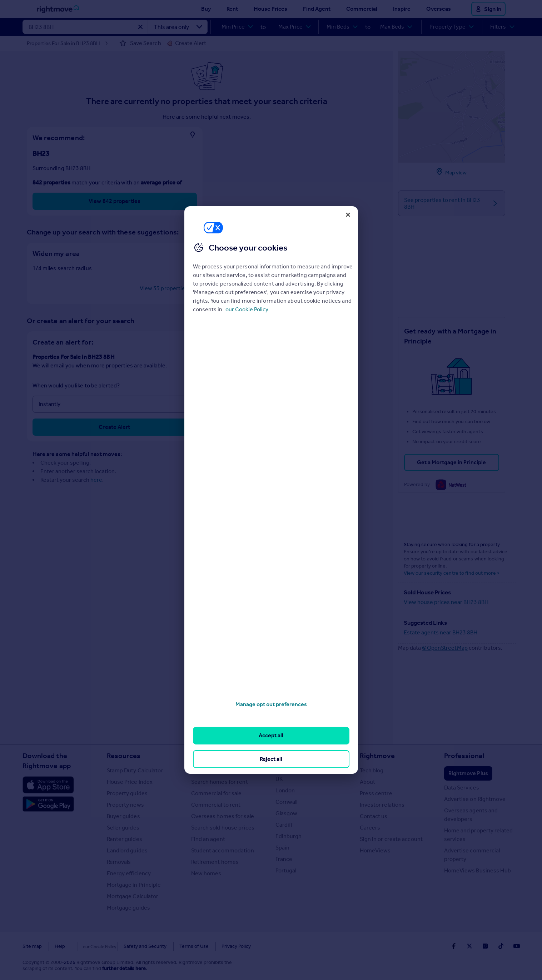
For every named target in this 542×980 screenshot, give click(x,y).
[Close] (348, 215)
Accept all (271, 735)
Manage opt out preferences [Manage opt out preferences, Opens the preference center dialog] (271, 704)
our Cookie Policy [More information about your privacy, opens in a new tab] (247, 309)
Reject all (271, 759)
